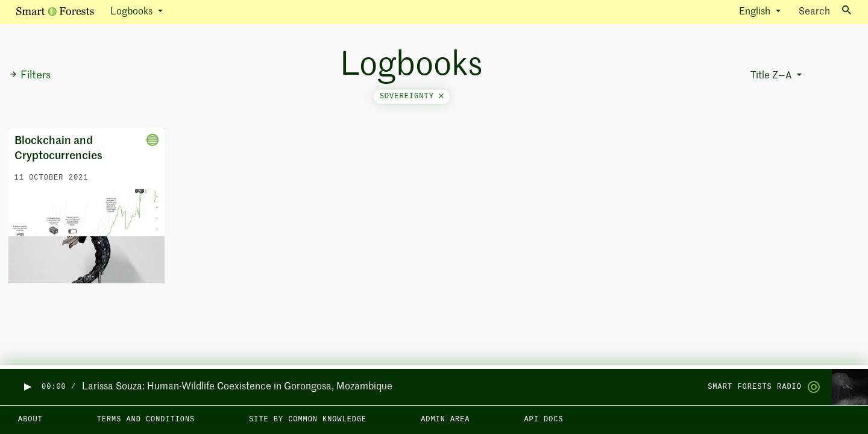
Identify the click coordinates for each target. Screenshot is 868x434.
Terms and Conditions (146, 420)
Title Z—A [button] (772, 76)
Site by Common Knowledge (308, 420)
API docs (543, 420)
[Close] (441, 96)
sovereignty (412, 96)
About (30, 420)
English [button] (756, 12)
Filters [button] (30, 75)
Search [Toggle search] (825, 11)
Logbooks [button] (133, 12)
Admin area (445, 420)
